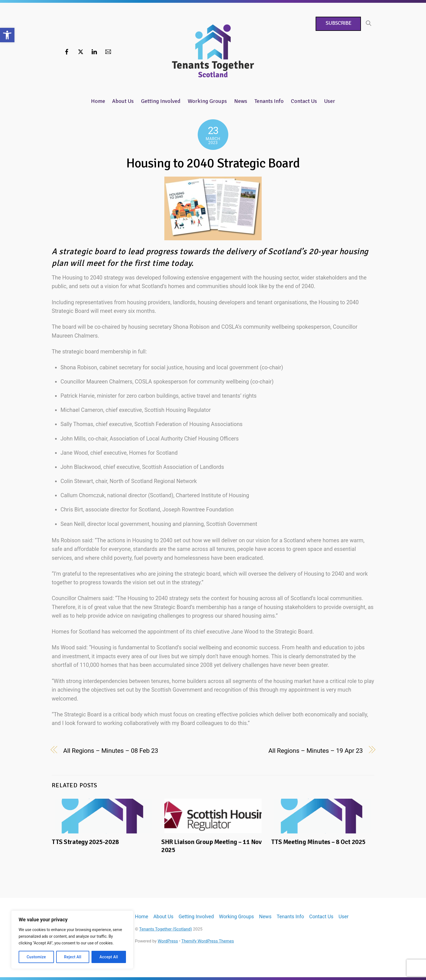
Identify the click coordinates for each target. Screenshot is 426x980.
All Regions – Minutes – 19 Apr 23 (316, 751)
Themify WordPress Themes (208, 941)
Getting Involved (161, 101)
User (330, 101)
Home (98, 101)
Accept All (109, 957)
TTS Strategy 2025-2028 (85, 842)
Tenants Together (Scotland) (166, 929)
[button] (7, 35)
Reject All (73, 957)
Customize (36, 957)
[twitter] (81, 51)
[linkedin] (95, 51)
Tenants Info (269, 101)
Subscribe (338, 23)
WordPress (168, 941)
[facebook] (67, 51)
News (241, 101)
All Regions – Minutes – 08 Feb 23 (111, 751)
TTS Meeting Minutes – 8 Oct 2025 (318, 842)
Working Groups (207, 101)
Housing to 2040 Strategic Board (213, 163)
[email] (108, 51)
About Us (123, 101)
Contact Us (304, 101)
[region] (72, 940)
